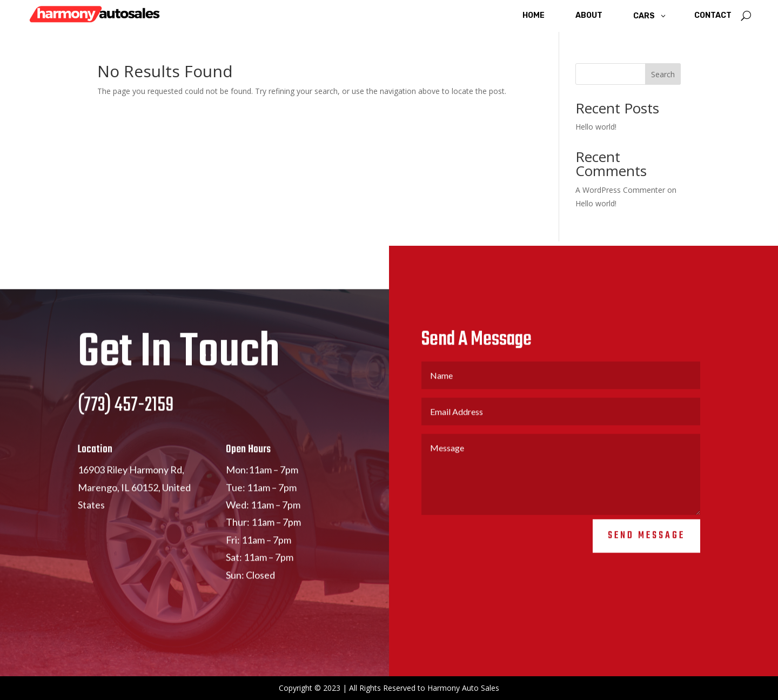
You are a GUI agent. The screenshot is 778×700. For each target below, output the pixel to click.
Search (663, 74)
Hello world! (596, 127)
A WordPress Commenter (620, 190)
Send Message (646, 547)
